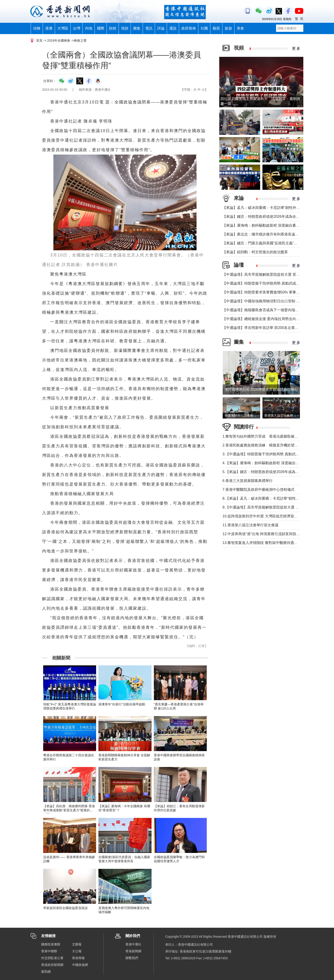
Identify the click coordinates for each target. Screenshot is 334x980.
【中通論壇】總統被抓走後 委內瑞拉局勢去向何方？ (265, 319)
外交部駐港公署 (52, 958)
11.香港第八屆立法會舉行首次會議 (250, 525)
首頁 (39, 40)
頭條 (37, 28)
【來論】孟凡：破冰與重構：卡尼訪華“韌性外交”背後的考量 (271, 208)
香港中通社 (133, 944)
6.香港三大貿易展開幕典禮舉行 (248, 481)
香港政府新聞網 (52, 965)
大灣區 (63, 28)
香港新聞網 (133, 951)
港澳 (49, 28)
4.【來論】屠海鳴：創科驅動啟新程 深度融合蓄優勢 (264, 463)
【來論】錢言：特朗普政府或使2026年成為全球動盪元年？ (270, 217)
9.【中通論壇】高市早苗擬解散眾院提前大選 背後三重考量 (270, 507)
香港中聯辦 (49, 951)
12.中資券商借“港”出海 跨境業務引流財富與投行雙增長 (267, 534)
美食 (240, 28)
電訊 (149, 28)
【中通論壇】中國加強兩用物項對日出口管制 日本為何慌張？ (272, 301)
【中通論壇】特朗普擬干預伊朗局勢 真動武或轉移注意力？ (270, 283)
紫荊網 (46, 972)
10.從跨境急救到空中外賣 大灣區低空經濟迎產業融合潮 (267, 516)
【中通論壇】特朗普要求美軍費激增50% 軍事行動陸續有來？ (272, 292)
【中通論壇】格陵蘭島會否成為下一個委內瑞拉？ (262, 310)
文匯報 (77, 944)
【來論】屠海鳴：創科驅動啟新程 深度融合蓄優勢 (263, 225)
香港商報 (78, 958)
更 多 (296, 49)
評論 (161, 28)
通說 (173, 28)
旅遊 (228, 28)
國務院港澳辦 (51, 944)
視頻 (125, 28)
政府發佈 (189, 28)
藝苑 (216, 28)
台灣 (77, 28)
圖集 (137, 28)
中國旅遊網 (80, 965)
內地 (89, 28)
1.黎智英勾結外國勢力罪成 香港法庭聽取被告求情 (264, 436)
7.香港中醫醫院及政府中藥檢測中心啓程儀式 (258, 490)
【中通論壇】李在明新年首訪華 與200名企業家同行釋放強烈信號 (275, 328)
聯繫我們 (132, 958)
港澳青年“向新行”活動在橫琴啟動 (122, 704)
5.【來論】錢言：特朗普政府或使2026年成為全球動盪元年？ (272, 472)
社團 (204, 28)
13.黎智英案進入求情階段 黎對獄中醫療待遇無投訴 (264, 543)
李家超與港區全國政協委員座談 (65, 908)
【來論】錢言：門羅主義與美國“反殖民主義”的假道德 (265, 243)
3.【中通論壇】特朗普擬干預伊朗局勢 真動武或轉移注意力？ (272, 454)
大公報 (77, 951)
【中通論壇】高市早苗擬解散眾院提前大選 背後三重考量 (268, 274)
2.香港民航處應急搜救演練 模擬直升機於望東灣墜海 (266, 445)
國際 (101, 28)
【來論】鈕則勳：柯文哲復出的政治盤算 (255, 252)
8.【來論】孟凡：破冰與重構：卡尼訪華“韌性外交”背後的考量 (272, 498)
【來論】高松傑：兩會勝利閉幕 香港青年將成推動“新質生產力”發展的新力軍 (69, 810)
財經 (113, 28)
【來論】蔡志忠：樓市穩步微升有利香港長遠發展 (262, 234)
